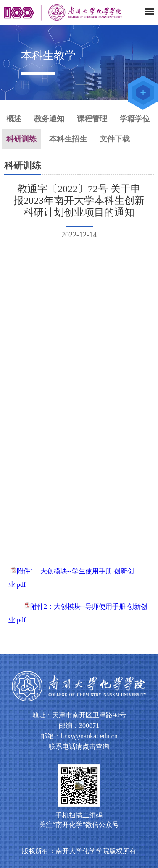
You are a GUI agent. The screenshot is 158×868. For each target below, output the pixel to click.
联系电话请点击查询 (79, 747)
